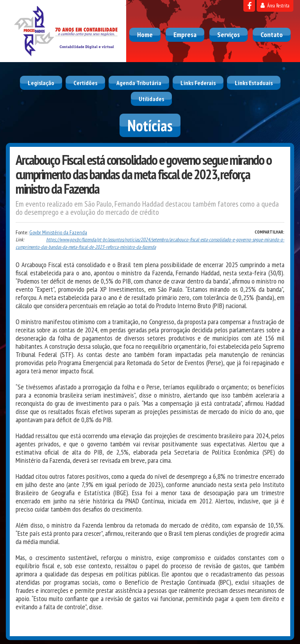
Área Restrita (275, 6)
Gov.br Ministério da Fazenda (58, 232)
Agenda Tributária (139, 83)
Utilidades (151, 99)
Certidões (85, 83)
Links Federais (198, 83)
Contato (272, 35)
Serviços (229, 35)
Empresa (185, 35)
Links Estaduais (254, 83)
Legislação (41, 83)
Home (145, 35)
